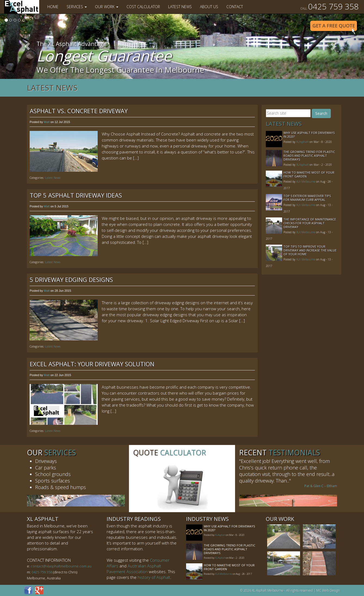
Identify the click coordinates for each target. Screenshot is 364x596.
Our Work (107, 7)
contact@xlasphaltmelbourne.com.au (61, 566)
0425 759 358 (330, 6)
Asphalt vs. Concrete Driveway (79, 111)
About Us (209, 7)
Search (321, 113)
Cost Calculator (143, 7)
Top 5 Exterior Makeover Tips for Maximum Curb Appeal (307, 198)
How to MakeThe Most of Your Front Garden (309, 174)
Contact (235, 7)
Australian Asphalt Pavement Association (134, 569)
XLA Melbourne (306, 182)
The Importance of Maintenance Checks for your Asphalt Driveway (310, 223)
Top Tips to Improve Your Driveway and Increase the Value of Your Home (310, 250)
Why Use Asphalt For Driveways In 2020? (309, 135)
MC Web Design (328, 590)
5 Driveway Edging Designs (71, 279)
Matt (47, 122)
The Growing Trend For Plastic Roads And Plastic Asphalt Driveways (309, 156)
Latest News (180, 7)
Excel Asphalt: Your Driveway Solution (92, 364)
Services (77, 7)
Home (53, 7)
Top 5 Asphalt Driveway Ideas (76, 195)
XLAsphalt (303, 142)
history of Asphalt (154, 577)
